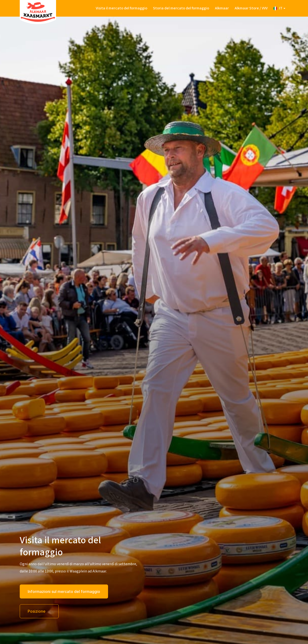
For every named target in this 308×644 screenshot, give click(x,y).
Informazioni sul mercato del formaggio (64, 591)
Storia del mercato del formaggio (181, 8)
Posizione (37, 611)
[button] (279, 8)
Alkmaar (222, 8)
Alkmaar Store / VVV (251, 8)
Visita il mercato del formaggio (122, 8)
